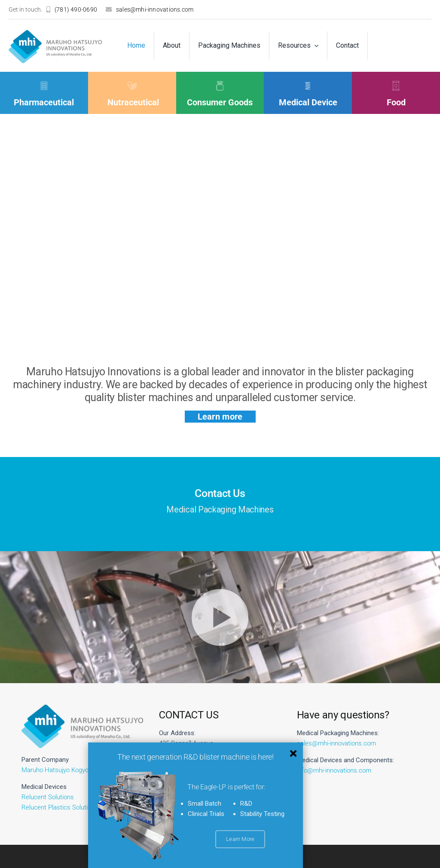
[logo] (55, 33)
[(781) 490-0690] (72, 9)
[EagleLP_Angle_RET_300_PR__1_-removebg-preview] (139, 774)
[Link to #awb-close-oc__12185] (294, 754)
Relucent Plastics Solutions (60, 807)
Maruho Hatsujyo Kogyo (55, 770)
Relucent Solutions (48, 797)
